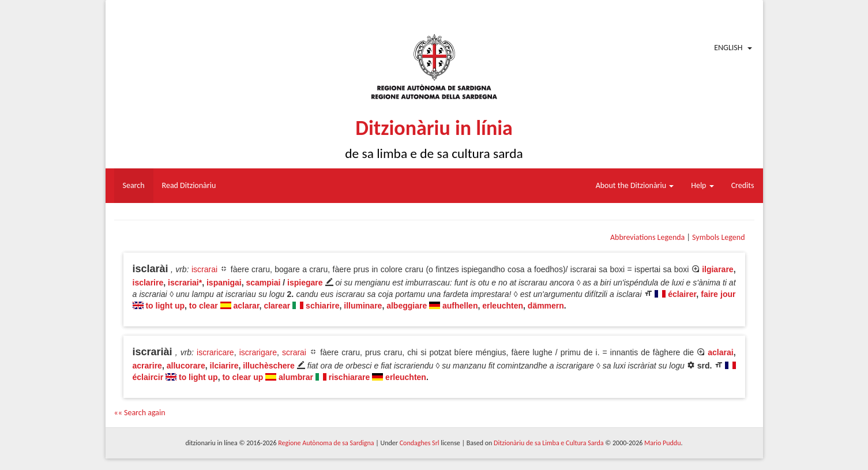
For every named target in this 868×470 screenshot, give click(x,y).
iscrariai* (185, 283)
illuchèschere (269, 366)
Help (702, 185)
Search (134, 185)
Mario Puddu (662, 443)
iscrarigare (258, 352)
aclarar (246, 306)
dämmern (546, 306)
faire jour (718, 294)
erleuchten (503, 306)
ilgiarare (717, 269)
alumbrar (296, 377)
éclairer (682, 294)
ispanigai (224, 283)
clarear (277, 306)
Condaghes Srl (420, 443)
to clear (204, 306)
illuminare (363, 306)
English (728, 48)
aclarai (720, 352)
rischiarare (350, 377)
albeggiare (407, 306)
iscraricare (215, 352)
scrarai (294, 352)
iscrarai (204, 269)
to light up (165, 306)
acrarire (147, 366)
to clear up (243, 377)
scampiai (263, 283)
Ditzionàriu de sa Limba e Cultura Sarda (548, 443)
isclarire (148, 283)
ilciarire (224, 366)
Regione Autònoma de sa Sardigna (326, 443)
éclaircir (148, 377)
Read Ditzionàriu (189, 185)
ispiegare (305, 283)
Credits (743, 185)
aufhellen (460, 306)
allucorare (186, 366)
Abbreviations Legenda (647, 237)
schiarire (322, 306)
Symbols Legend (718, 237)
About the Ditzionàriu (635, 185)
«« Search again (140, 413)
